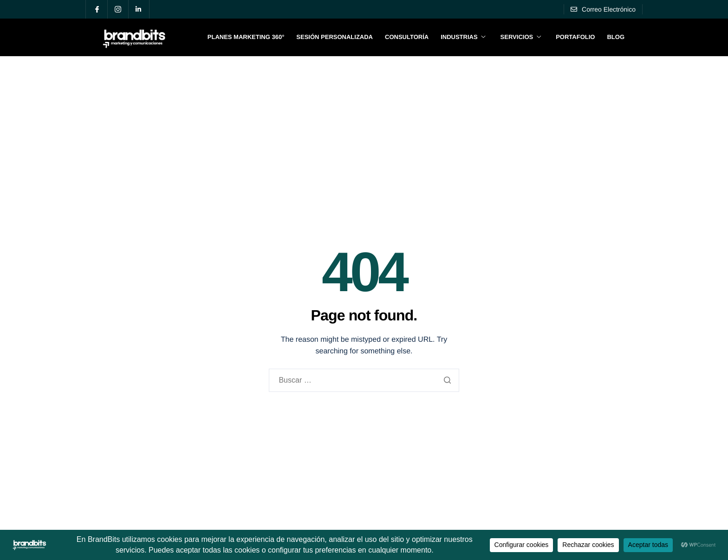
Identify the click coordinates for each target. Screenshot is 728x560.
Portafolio (575, 37)
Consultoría (407, 37)
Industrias (463, 37)
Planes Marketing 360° (246, 37)
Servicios (521, 37)
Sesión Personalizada (335, 37)
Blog (616, 37)
